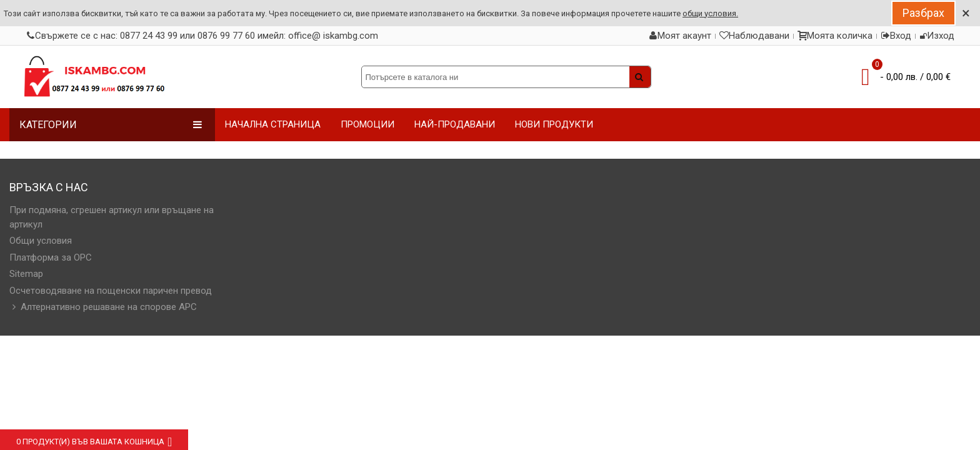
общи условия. (710, 13)
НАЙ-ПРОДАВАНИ (455, 124)
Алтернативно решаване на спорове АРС (103, 307)
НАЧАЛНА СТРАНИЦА (273, 124)
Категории (111, 125)
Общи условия (41, 241)
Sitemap (26, 274)
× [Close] (966, 13)
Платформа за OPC (51, 257)
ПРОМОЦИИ (367, 124)
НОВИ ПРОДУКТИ (554, 124)
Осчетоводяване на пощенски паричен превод (111, 291)
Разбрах (923, 13)
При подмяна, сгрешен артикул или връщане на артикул (112, 217)
